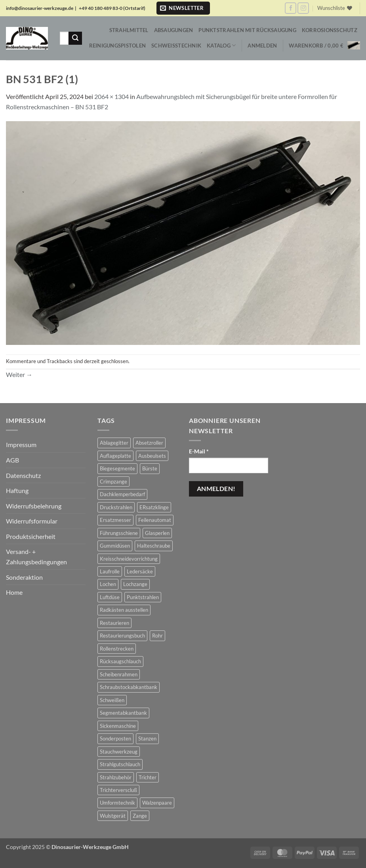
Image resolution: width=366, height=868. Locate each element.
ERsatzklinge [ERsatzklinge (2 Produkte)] (154, 507)
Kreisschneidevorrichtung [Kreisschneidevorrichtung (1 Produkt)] (129, 559)
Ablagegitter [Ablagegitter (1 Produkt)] (114, 443)
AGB (12, 460)
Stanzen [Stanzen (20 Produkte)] (147, 739)
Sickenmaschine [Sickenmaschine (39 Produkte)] (118, 726)
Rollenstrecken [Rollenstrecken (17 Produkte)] (117, 649)
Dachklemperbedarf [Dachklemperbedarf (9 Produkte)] (122, 494)
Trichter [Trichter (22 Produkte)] (148, 777)
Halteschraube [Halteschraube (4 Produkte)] (154, 546)
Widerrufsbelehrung (34, 506)
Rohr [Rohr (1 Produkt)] (157, 636)
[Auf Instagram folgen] (303, 8)
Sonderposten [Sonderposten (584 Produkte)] (115, 739)
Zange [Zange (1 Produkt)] (140, 816)
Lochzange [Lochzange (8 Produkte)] (135, 584)
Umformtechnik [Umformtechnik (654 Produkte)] (117, 803)
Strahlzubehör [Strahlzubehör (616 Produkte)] (116, 777)
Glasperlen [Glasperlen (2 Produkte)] (157, 533)
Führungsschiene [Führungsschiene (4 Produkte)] (119, 533)
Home (14, 592)
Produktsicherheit (31, 536)
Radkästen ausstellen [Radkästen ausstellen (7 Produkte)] (124, 610)
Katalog (221, 45)
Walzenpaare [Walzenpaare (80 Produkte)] (157, 803)
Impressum (21, 444)
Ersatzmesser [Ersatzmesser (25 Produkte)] (115, 520)
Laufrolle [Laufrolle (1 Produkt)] (110, 571)
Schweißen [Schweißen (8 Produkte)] (112, 700)
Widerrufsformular (32, 521)
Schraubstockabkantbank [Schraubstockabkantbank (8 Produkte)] (129, 687)
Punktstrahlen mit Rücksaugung (247, 30)
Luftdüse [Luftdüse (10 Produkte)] (110, 597)
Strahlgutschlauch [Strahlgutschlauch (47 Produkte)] (120, 764)
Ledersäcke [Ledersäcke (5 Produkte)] (140, 571)
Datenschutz (23, 475)
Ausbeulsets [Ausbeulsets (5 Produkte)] (152, 456)
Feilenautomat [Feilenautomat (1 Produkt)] (155, 520)
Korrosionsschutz (330, 30)
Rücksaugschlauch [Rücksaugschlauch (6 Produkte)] (120, 661)
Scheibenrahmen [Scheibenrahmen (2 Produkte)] (119, 674)
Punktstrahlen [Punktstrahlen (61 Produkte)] (143, 597)
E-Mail (199, 451)
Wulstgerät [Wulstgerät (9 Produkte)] (113, 816)
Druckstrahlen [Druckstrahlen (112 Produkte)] (116, 507)
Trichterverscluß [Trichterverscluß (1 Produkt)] (118, 790)
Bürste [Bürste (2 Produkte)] (150, 468)
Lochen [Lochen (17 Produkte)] (108, 584)
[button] (183, 8)
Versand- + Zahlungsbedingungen (36, 557)
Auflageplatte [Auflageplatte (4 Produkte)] (115, 456)
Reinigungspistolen (118, 46)
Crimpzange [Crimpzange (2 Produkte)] (113, 482)
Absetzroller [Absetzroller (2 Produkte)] (149, 443)
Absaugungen (174, 30)
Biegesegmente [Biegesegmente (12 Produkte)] (117, 468)
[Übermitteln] (75, 38)
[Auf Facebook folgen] (291, 8)
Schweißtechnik (176, 46)
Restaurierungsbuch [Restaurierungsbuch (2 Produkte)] (122, 636)
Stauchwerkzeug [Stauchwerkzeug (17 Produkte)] (119, 752)
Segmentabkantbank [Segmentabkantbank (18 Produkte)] (123, 713)
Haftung (17, 490)
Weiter (19, 374)
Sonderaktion (24, 577)
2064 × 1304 (112, 96)
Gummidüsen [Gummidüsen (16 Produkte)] (115, 546)
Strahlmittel (129, 30)
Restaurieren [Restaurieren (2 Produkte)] (114, 623)
